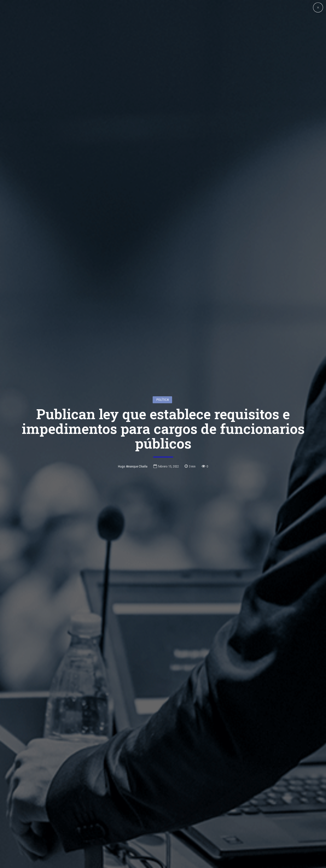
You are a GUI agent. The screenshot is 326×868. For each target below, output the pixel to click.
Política (163, 400)
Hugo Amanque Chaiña (133, 466)
